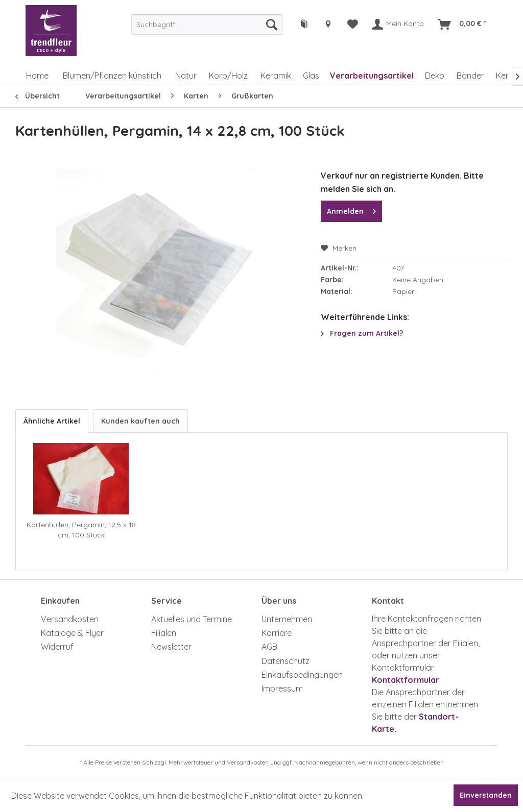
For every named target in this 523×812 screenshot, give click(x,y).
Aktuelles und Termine (192, 619)
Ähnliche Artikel (52, 421)
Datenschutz (286, 661)
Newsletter (171, 647)
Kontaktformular (406, 680)
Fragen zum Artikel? (362, 333)
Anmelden (351, 210)
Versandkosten (70, 619)
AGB (269, 647)
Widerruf (57, 647)
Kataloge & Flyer (72, 633)
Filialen (164, 633)
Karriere (277, 633)
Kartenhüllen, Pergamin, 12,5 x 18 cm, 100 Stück (81, 530)
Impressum (282, 688)
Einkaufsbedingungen (302, 675)
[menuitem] (207, 24)
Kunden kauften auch (140, 421)
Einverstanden (486, 795)
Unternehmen (287, 619)
